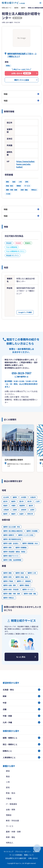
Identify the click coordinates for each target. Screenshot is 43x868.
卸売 (8, 787)
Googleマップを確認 (25, 312)
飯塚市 (13, 501)
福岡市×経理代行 (9, 535)
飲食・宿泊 (11, 793)
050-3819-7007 (22, 375)
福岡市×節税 (7, 547)
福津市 (5, 514)
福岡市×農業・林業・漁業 (12, 594)
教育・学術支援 (12, 821)
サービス (10, 826)
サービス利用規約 (16, 855)
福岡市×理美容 (24, 585)
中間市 (13, 505)
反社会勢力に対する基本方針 (16, 858)
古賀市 (32, 510)
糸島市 (21, 514)
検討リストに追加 (22, 80)
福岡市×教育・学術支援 (11, 589)
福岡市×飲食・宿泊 (22, 577)
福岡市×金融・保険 (10, 585)
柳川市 (29, 501)
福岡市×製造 (20, 573)
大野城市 (6, 510)
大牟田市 (24, 497)
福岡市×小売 (32, 573)
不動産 (9, 798)
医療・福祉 (11, 837)
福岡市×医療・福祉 (30, 594)
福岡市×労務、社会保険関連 (12, 560)
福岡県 (16, 8)
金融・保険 (11, 809)
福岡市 (23, 8)
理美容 (9, 815)
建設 (8, 771)
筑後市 (5, 505)
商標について (29, 855)
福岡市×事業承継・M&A (30, 543)
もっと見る (21, 657)
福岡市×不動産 (8, 581)
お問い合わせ (33, 858)
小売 (8, 782)
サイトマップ (8, 852)
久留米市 (33, 497)
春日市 (31, 505)
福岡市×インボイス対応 (26, 535)
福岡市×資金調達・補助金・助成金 (14, 552)
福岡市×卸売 (7, 577)
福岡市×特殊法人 (9, 598)
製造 (8, 776)
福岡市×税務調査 (21, 547)
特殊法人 (10, 843)
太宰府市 (24, 510)
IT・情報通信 (11, 804)
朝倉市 (13, 514)
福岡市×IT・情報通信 (24, 581)
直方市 (5, 501)
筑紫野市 (22, 505)
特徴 (6, 94)
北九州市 (6, 497)
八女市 (37, 501)
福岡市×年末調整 (32, 531)
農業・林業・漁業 (13, 832)
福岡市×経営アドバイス (11, 556)
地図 (6, 101)
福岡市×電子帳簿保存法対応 (12, 539)
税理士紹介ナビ (7, 8)
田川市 (21, 501)
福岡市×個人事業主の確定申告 (13, 531)
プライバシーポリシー (23, 852)
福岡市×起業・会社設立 (11, 543)
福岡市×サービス (28, 589)
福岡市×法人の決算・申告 (12, 527)
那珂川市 (30, 514)
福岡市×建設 (7, 573)
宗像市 (15, 510)
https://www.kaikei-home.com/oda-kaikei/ (26, 164)
